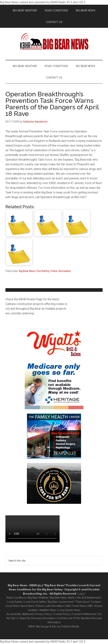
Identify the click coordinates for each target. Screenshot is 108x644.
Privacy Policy (44, 614)
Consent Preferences (84, 614)
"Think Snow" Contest (87, 602)
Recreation (65, 271)
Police (54, 271)
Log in (82, 594)
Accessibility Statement (20, 614)
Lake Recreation (55, 606)
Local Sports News (69, 610)
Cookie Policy (62, 614)
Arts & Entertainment (88, 598)
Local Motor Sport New (19, 606)
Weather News (48, 610)
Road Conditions (16, 598)
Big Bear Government (60, 602)
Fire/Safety (43, 271)
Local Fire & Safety (35, 602)
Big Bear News (27, 271)
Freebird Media (70, 626)
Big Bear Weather (38, 598)
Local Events (15, 602)
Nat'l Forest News (76, 606)
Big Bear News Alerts (62, 598)
